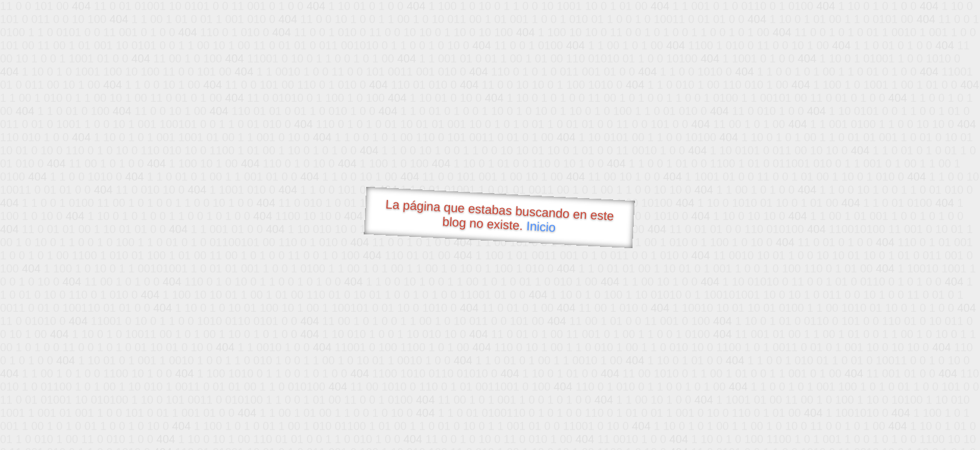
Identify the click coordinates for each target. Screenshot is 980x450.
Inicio (541, 226)
